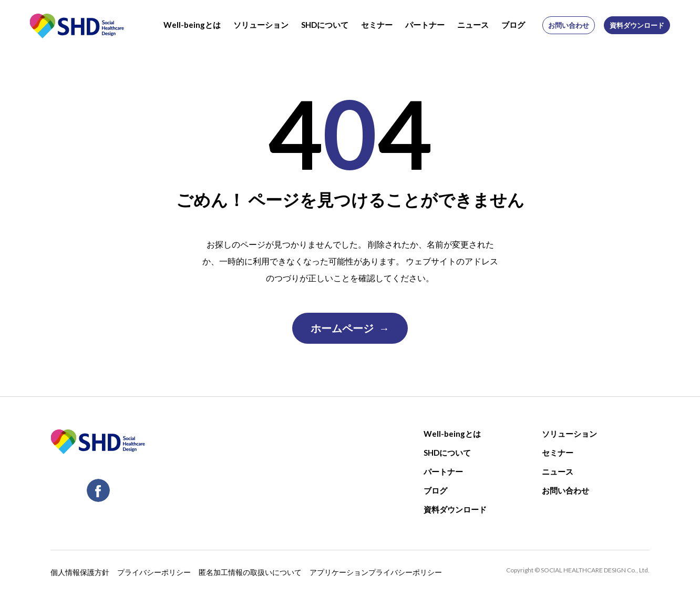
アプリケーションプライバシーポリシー (376, 572)
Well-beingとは (192, 25)
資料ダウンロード (637, 25)
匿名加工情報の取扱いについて (250, 572)
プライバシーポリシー (154, 572)
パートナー (425, 25)
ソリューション (261, 25)
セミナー (377, 25)
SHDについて (325, 25)
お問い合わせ (569, 25)
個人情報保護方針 (80, 572)
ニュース (473, 25)
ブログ (513, 25)
